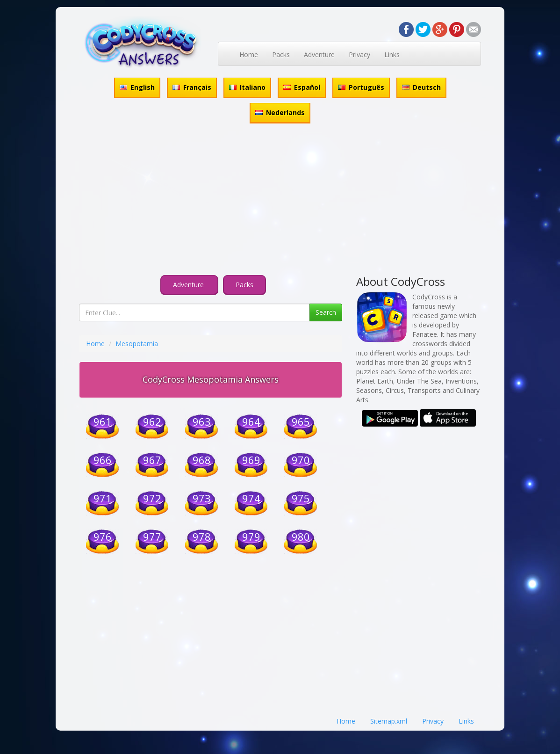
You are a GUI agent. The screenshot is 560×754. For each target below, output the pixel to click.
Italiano (247, 87)
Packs (281, 54)
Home (249, 54)
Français (192, 87)
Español (302, 87)
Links (392, 54)
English (137, 87)
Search (326, 312)
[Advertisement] (280, 201)
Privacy (359, 54)
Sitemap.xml (389, 721)
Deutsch (421, 87)
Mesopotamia (137, 344)
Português (361, 87)
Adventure (319, 54)
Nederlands (280, 112)
